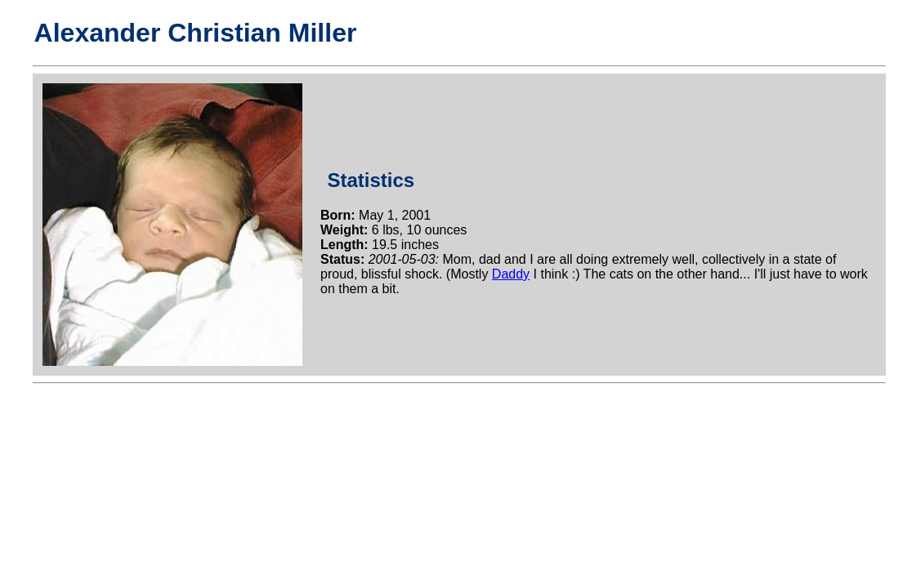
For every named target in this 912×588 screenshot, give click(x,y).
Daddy (511, 274)
